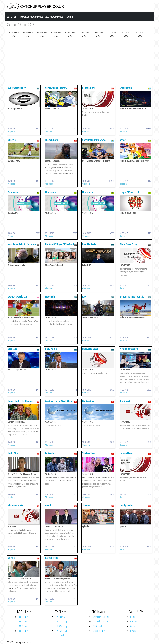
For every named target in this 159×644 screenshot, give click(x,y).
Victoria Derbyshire (129, 349)
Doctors (12, 558)
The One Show (89, 453)
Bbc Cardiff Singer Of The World (60, 244)
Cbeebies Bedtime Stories (94, 140)
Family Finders (127, 506)
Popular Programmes (32, 17)
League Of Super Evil (129, 192)
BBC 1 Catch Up (25, 617)
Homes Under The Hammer (21, 401)
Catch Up (12, 17)
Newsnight (50, 297)
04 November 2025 (56, 34)
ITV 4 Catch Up (62, 631)
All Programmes (54, 17)
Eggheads (12, 349)
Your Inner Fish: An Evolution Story (22, 246)
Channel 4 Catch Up (101, 617)
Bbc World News (90, 349)
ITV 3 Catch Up (62, 626)
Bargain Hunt (51, 558)
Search (69, 17)
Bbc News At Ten (127, 401)
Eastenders (50, 453)
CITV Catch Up (61, 635)
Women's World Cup (18, 297)
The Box (86, 506)
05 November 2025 (42, 34)
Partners (134, 621)
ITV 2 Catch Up (62, 621)
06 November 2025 (28, 34)
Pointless (50, 506)
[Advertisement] (79, 62)
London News (89, 88)
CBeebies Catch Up (101, 631)
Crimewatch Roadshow (56, 88)
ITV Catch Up (61, 617)
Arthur (123, 140)
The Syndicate (52, 140)
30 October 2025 (126, 34)
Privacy (133, 631)
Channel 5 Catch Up (101, 621)
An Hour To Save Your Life (132, 297)
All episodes (12, 132)
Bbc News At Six (15, 506)
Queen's (12, 140)
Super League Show (17, 88)
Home (133, 617)
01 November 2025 (98, 34)
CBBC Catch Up (99, 626)
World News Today (128, 244)
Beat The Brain (89, 244)
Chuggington (126, 88)
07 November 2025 (14, 34)
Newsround (14, 192)
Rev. (84, 297)
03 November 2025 (70, 34)
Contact (133, 626)
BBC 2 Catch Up (25, 621)
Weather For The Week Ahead (59, 401)
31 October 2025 (112, 34)
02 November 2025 (84, 34)
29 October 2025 (140, 34)
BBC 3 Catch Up (25, 626)
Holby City (13, 453)
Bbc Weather (88, 401)
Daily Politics (51, 349)
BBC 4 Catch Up (25, 631)
